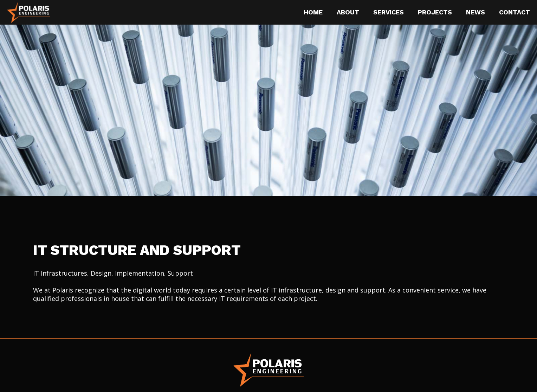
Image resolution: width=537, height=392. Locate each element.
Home (313, 12)
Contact (515, 12)
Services (389, 12)
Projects (435, 12)
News (475, 12)
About (348, 12)
